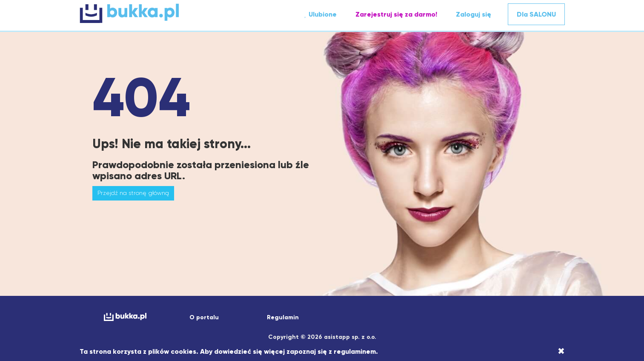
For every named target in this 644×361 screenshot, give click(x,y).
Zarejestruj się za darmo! (396, 14)
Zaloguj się (474, 14)
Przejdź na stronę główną (133, 193)
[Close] (561, 351)
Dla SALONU (536, 14)
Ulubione (320, 14)
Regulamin (283, 317)
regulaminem (355, 351)
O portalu (204, 317)
